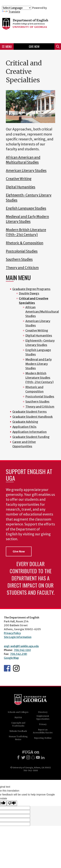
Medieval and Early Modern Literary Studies (39, 364)
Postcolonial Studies (22, 251)
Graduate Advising (25, 422)
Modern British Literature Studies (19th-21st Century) (39, 378)
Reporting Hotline (43, 738)
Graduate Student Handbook (33, 417)
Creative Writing (19, 179)
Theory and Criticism (22, 268)
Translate (11, 12)
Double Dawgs (29, 293)
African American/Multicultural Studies (42, 312)
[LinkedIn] (43, 757)
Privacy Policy (12, 633)
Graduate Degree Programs (31, 289)
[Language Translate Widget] (17, 8)
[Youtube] (38, 757)
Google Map (11, 658)
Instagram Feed (16, 668)
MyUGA (18, 717)
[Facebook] (18, 757)
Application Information (30, 432)
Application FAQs (24, 427)
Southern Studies (19, 259)
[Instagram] (28, 757)
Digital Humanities (21, 187)
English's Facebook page (7, 668)
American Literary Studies (26, 171)
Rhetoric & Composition (25, 243)
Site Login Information (18, 637)
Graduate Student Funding (31, 437)
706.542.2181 (19, 654)
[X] (23, 757)
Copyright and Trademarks (18, 724)
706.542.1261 (22, 650)
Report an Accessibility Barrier (43, 731)
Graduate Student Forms (30, 412)
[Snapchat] (33, 757)
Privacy (43, 724)
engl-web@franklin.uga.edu (21, 646)
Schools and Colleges (18, 712)
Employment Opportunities (43, 717)
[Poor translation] (12, 803)
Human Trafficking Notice (18, 738)
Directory (43, 712)
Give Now (34, 47)
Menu (7, 47)
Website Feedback (18, 731)
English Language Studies (26, 208)
